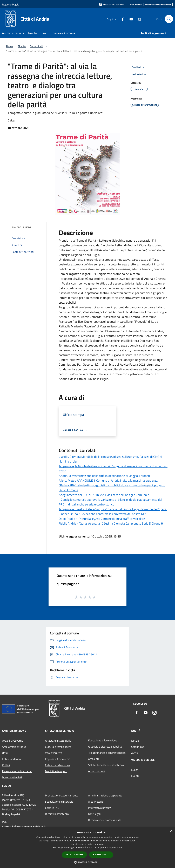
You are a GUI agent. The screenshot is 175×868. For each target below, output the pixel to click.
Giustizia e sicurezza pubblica (105, 747)
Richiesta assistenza (57, 814)
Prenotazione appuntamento (62, 795)
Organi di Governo (13, 741)
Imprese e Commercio (58, 759)
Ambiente (94, 759)
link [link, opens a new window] (120, 847)
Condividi (139, 67)
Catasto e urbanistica (57, 765)
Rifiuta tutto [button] (101, 854)
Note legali (94, 814)
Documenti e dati (12, 777)
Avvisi (135, 753)
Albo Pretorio (96, 802)
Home (10, 46)
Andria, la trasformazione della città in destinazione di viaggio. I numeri (104, 476)
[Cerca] (169, 19)
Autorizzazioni (96, 771)
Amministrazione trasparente (105, 795)
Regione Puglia (11, 4)
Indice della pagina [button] (21, 227)
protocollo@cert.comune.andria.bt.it (24, 826)
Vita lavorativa (54, 753)
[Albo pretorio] (136, 5)
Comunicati (36, 46)
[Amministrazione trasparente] (158, 5)
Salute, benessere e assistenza (106, 765)
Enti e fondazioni (12, 759)
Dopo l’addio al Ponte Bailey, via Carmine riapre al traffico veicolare (102, 519)
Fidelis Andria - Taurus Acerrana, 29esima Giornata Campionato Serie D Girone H (111, 523)
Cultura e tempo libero (58, 747)
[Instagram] (138, 19)
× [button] (171, 831)
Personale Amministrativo (17, 771)
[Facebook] (121, 19)
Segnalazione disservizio (59, 802)
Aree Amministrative (14, 747)
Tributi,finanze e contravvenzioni (107, 753)
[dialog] (87, 848)
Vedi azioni (139, 74)
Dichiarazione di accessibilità (105, 820)
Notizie (135, 741)
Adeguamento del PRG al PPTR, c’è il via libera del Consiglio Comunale (104, 495)
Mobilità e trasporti (56, 771)
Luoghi (135, 770)
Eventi (135, 776)
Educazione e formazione (103, 740)
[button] (87, 862)
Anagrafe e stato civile (58, 741)
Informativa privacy (99, 808)
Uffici (5, 753)
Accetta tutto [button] (74, 855)
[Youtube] (130, 19)
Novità (22, 46)
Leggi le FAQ (52, 808)
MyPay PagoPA (11, 814)
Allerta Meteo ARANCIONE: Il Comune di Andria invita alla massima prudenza (108, 481)
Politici (6, 765)
